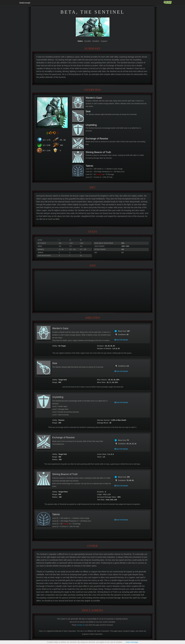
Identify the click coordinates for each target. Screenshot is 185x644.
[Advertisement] (93, 291)
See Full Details (121, 340)
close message (132, 642)
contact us (81, 625)
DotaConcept (25, 3)
